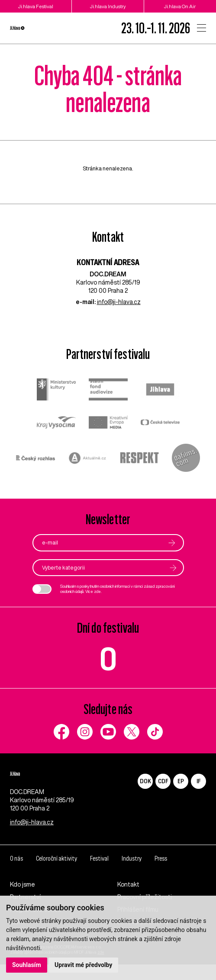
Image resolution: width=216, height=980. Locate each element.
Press (171, 874)
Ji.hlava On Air (180, 6)
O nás (17, 874)
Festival (106, 874)
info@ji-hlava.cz (119, 302)
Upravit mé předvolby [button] (83, 965)
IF (198, 781)
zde (98, 592)
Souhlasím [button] (27, 965)
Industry (140, 874)
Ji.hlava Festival (36, 6)
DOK (145, 781)
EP (181, 781)
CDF (163, 781)
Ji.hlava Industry (108, 6)
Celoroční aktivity (60, 874)
